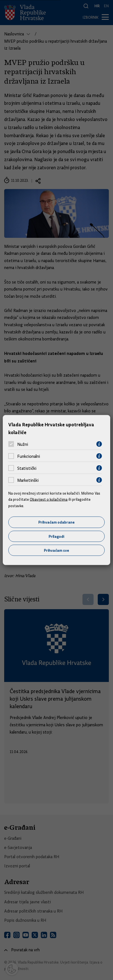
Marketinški (28, 480)
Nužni (23, 444)
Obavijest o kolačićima (49, 499)
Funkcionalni (29, 456)
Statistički (27, 468)
